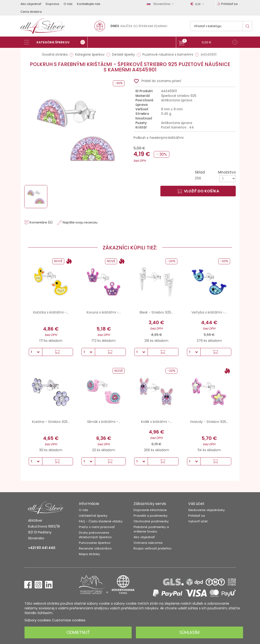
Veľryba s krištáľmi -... (209, 312)
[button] (208, 43)
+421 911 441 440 (42, 548)
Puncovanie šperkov (95, 543)
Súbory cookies (38, 620)
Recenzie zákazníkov (95, 548)
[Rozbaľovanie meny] (198, 4)
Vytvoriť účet (198, 521)
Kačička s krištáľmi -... (51, 312)
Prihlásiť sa (197, 516)
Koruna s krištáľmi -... (104, 312)
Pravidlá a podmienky (150, 516)
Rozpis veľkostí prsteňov (152, 548)
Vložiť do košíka (198, 191)
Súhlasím (189, 632)
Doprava (52, 4)
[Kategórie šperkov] (56, 42)
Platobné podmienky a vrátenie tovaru (151, 529)
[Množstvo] (227, 179)
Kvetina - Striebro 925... (51, 422)
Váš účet (196, 504)
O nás (68, 4)
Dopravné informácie (150, 510)
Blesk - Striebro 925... (156, 312)
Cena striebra (31, 12)
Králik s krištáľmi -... (156, 422)
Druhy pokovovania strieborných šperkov (95, 535)
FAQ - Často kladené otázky (101, 521)
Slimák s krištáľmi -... (104, 422)
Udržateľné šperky (93, 516)
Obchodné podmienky (151, 521)
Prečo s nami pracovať (97, 527)
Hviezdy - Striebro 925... (209, 422)
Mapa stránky (89, 554)
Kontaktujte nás (89, 4)
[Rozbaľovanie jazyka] (161, 4)
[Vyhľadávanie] (221, 26)
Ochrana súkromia (148, 543)
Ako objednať (31, 4)
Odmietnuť (78, 632)
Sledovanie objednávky (206, 510)
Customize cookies (69, 620)
